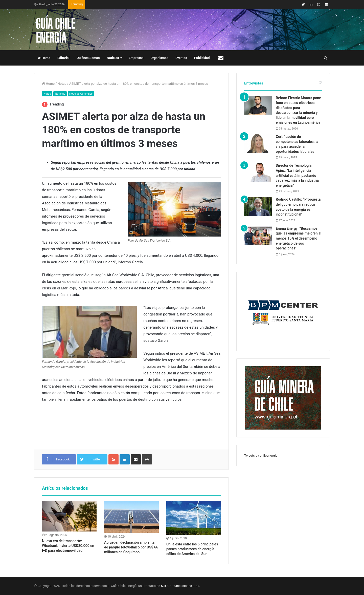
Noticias (113, 58)
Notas (62, 84)
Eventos (181, 58)
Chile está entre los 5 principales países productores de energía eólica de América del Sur (192, 549)
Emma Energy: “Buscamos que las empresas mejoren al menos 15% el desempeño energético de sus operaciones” (299, 238)
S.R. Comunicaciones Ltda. (181, 586)
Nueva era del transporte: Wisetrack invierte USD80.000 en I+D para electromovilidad (68, 546)
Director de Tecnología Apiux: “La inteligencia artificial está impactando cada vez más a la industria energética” (297, 175)
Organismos (159, 58)
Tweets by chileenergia (261, 455)
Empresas (136, 58)
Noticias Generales (81, 94)
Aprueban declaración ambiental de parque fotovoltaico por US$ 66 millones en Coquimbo (131, 547)
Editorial (63, 58)
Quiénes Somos (88, 58)
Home (44, 58)
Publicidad (202, 58)
